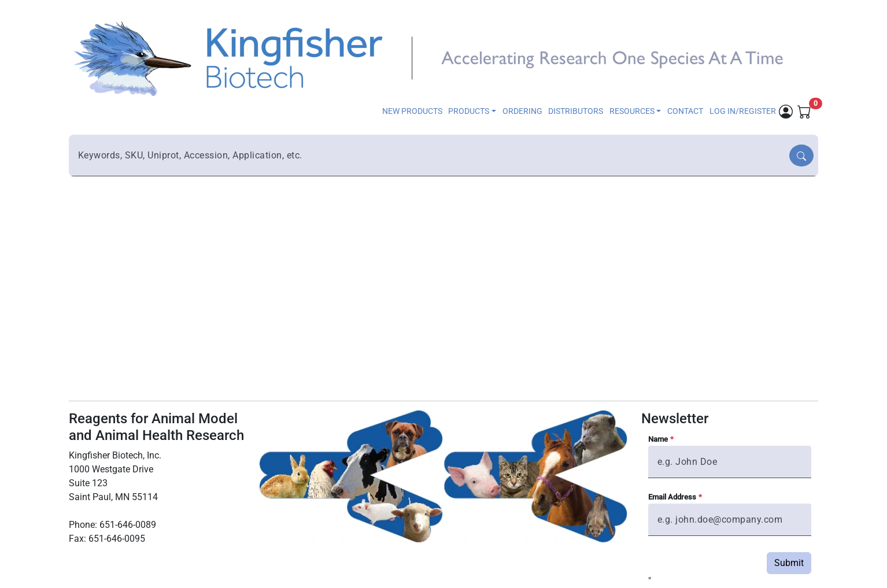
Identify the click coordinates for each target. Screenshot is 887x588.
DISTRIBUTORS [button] (576, 111)
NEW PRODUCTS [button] (412, 111)
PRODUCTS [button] (469, 111)
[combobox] (430, 156)
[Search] (801, 156)
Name (658, 439)
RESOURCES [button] (632, 111)
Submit (789, 563)
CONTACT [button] (685, 111)
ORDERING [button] (522, 111)
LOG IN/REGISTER (743, 111)
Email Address (672, 497)
